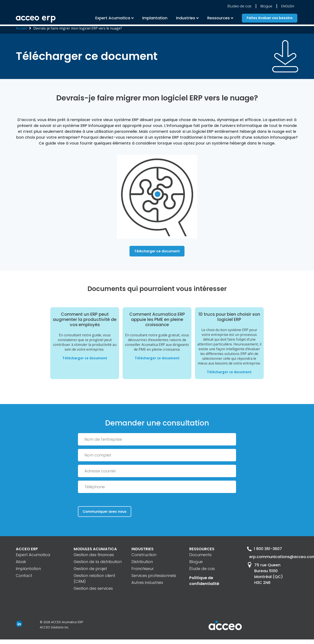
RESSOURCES (202, 549)
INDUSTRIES (142, 549)
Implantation (155, 19)
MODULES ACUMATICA (95, 549)
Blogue (266, 7)
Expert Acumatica (113, 19)
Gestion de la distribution (98, 562)
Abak (21, 562)
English (288, 7)
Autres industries (147, 582)
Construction (144, 555)
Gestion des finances (94, 555)
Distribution (142, 562)
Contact (24, 576)
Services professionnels (154, 576)
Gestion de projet (90, 569)
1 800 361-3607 (265, 549)
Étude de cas (202, 569)
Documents (200, 555)
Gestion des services (93, 588)
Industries (186, 19)
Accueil (21, 28)
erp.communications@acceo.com (274, 557)
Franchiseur (143, 569)
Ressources (219, 19)
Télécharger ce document (157, 251)
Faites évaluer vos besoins (270, 19)
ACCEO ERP (27, 549)
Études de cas (240, 7)
